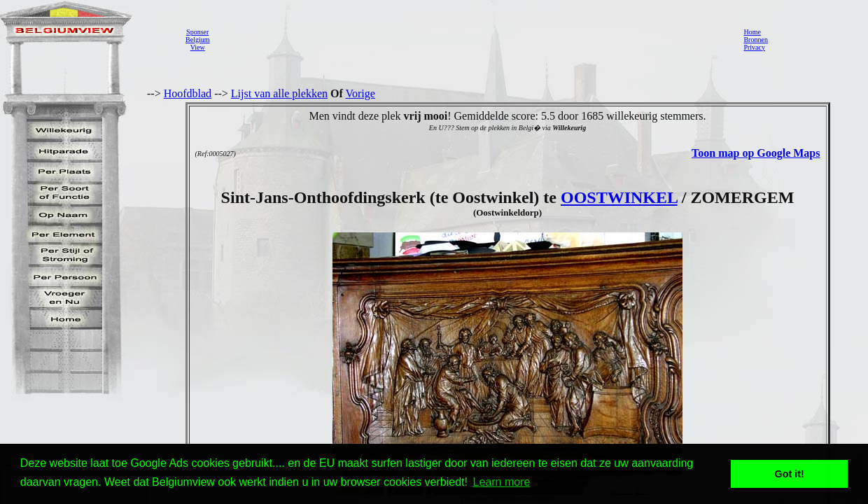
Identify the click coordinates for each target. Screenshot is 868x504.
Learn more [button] (502, 482)
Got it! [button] (790, 474)
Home (752, 32)
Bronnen (755, 40)
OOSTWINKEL (619, 197)
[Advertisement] (472, 39)
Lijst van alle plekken (279, 93)
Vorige (360, 93)
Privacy (754, 47)
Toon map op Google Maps (756, 153)
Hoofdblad (188, 93)
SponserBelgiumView (197, 40)
